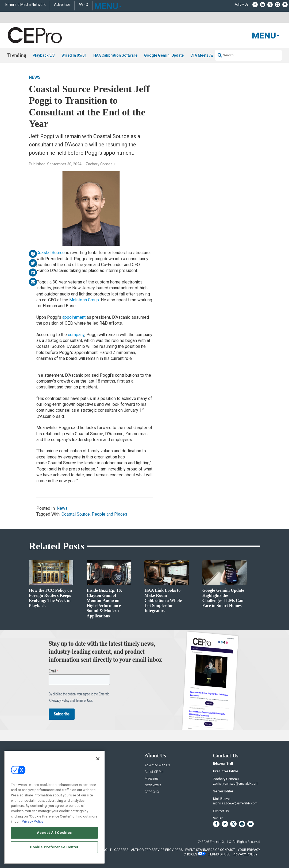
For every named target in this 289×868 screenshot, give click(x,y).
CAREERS (121, 850)
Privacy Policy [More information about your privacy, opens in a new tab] (32, 821)
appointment (74, 317)
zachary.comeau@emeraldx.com (236, 784)
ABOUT (106, 850)
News (35, 77)
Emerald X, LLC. (221, 842)
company (76, 334)
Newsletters (153, 785)
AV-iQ (83, 5)
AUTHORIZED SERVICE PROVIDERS (157, 850)
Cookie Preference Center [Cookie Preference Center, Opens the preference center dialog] (54, 847)
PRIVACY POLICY (245, 854)
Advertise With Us (157, 765)
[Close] (98, 759)
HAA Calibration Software (115, 55)
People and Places (109, 514)
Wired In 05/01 (74, 55)
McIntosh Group (84, 300)
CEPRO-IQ (152, 792)
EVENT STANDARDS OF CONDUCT (210, 850)
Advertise (62, 5)
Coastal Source (51, 253)
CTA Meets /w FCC (206, 55)
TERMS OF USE (219, 854)
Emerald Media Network (26, 5)
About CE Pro (154, 772)
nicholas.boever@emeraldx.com (235, 803)
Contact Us (221, 811)
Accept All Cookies (54, 833)
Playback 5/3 (44, 55)
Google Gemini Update (164, 55)
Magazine (151, 779)
